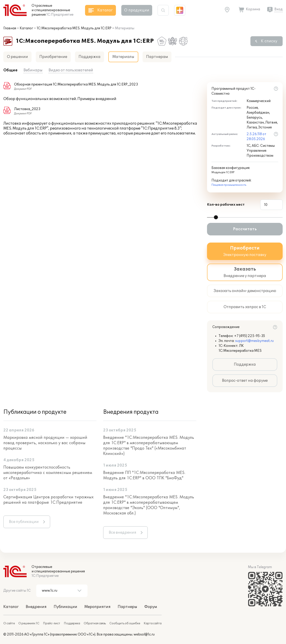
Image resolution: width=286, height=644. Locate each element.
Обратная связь (95, 623)
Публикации (65, 607)
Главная (10, 28)
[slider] (216, 217)
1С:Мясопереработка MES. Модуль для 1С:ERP (74, 28)
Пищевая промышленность (229, 185)
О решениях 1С (29, 623)
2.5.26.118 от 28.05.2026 (256, 137)
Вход (279, 9)
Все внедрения (123, 533)
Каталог (26, 28)
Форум (151, 607)
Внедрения (36, 607)
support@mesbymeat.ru (254, 341)
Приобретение (53, 57)
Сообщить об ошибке (125, 623)
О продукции (137, 10)
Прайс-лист (52, 623)
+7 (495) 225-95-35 (250, 336)
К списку (269, 41)
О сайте (9, 623)
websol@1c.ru (144, 634)
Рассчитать (245, 229)
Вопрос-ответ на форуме (245, 381)
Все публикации (24, 522)
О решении (17, 57)
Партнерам (157, 57)
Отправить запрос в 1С (245, 307)
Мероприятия (97, 607)
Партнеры (127, 607)
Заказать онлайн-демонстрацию (245, 291)
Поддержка (90, 57)
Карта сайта (153, 623)
